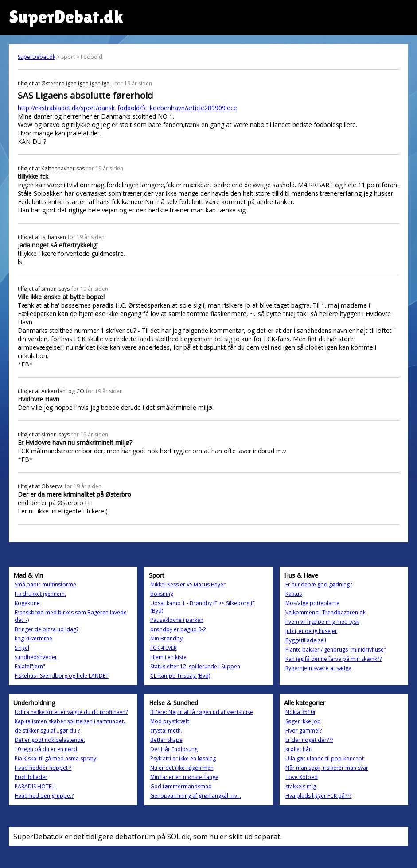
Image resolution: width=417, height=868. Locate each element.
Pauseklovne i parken (177, 620)
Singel (22, 648)
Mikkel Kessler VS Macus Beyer (188, 584)
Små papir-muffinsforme (45, 584)
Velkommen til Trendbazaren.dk (325, 612)
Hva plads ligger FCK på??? (318, 796)
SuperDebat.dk (37, 57)
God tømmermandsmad (181, 786)
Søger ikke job (303, 721)
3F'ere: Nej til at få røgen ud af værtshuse (202, 712)
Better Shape (166, 740)
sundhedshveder (36, 657)
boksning (162, 594)
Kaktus (294, 594)
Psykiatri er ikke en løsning (183, 758)
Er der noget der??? (309, 740)
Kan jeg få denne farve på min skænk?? (333, 659)
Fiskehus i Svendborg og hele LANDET (62, 676)
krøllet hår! (299, 749)
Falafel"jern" (30, 666)
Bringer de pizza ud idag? (47, 629)
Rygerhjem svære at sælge (318, 668)
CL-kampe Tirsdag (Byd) (180, 676)
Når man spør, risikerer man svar (327, 768)
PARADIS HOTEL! (35, 786)
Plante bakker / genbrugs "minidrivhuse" (336, 650)
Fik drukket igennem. (40, 594)
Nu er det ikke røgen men (182, 768)
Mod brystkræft (170, 721)
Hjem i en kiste (168, 657)
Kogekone (27, 603)
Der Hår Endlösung (174, 749)
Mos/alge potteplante (312, 603)
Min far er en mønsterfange (184, 777)
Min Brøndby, (167, 638)
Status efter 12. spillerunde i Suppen (195, 666)
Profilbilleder (31, 777)
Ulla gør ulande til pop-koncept (325, 758)
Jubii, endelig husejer (311, 631)
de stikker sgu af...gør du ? (47, 731)
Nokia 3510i (300, 712)
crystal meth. (166, 731)
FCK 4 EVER (164, 648)
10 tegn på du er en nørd (46, 749)
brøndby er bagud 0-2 (178, 629)
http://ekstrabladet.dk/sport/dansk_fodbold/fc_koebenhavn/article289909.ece (127, 108)
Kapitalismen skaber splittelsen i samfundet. (70, 721)
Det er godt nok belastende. (50, 740)
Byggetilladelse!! (306, 640)
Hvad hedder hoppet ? (43, 768)
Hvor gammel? (304, 731)
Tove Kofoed (302, 777)
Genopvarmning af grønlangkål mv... (196, 796)
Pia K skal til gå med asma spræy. (56, 758)
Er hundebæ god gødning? (319, 584)
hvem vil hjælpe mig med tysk (322, 622)
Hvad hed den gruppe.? (44, 796)
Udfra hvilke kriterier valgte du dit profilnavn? (71, 712)
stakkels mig (301, 786)
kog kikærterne (33, 638)
